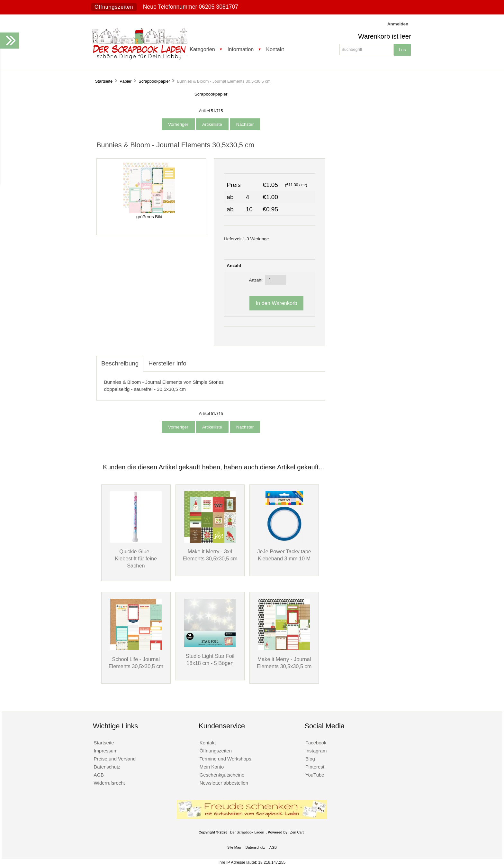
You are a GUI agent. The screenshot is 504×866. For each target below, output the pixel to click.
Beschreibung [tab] (120, 363)
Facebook (316, 743)
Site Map (234, 847)
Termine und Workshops (225, 759)
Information (241, 49)
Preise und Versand (115, 759)
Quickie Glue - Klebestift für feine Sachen (136, 558)
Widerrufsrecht (109, 783)
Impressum (105, 751)
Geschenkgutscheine (222, 775)
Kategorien (202, 49)
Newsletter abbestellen (224, 783)
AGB (99, 775)
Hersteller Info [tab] (167, 363)
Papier (126, 81)
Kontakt (275, 49)
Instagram (316, 751)
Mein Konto (212, 767)
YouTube (315, 775)
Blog (310, 759)
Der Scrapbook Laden (247, 832)
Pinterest (315, 767)
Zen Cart (297, 832)
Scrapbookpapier (154, 81)
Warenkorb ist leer (385, 36)
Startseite (104, 81)
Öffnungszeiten (114, 7)
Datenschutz (107, 767)
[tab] (196, 360)
